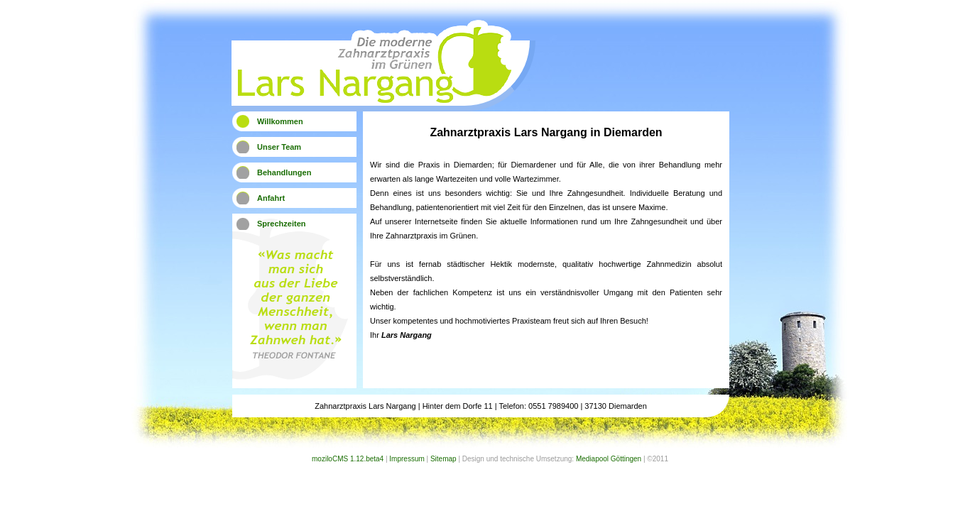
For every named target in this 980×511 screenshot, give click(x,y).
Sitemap (443, 459)
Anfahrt (271, 198)
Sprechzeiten (281, 224)
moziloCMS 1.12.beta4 (348, 459)
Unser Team (279, 147)
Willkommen (280, 121)
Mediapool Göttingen (609, 459)
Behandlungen (284, 172)
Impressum (407, 459)
